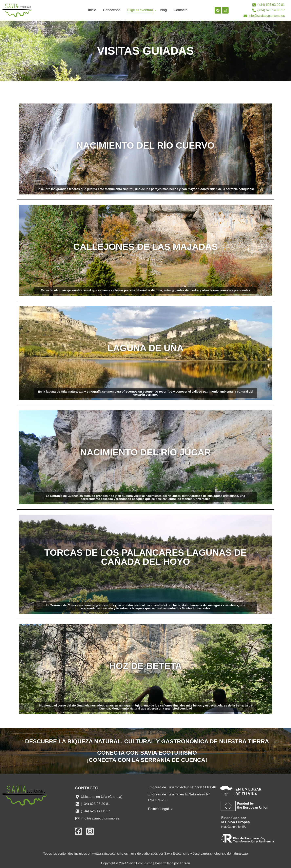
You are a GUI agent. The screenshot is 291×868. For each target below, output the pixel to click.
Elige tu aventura (141, 10)
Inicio (92, 10)
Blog (163, 10)
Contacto (180, 10)
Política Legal (161, 809)
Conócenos (112, 10)
